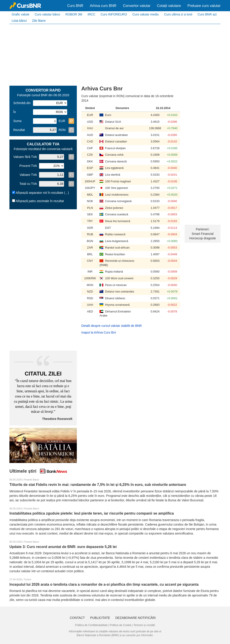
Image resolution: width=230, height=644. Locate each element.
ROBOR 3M (74, 14)
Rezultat (19, 130)
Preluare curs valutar (204, 6)
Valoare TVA (28, 175)
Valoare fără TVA (25, 157)
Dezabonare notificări (135, 618)
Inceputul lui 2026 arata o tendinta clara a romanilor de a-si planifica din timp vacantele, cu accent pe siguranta (104, 584)
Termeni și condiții (144, 625)
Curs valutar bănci (47, 14)
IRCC (91, 14)
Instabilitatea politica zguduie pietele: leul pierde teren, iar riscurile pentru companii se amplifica (92, 513)
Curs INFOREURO (114, 14)
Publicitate (100, 618)
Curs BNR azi (207, 14)
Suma (17, 121)
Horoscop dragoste (203, 238)
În (15, 112)
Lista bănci (19, 21)
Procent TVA (28, 166)
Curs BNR (75, 6)
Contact (77, 618)
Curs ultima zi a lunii (178, 14)
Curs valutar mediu (146, 14)
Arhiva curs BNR (103, 6)
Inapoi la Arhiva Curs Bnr (99, 332)
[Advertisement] (115, 54)
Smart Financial (202, 234)
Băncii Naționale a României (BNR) (98, 635)
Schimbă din (22, 103)
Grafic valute (21, 14)
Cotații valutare (169, 6)
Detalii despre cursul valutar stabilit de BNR (112, 326)
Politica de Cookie (121, 625)
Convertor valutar (137, 6)
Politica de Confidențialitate (91, 625)
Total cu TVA (28, 184)
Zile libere (39, 21)
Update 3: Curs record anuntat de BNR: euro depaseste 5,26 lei (63, 547)
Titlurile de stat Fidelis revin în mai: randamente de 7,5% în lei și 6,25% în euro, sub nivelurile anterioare (98, 485)
